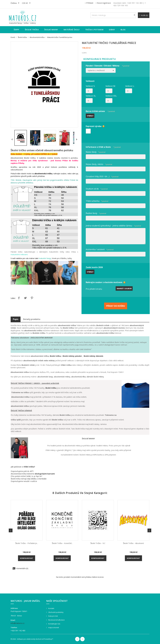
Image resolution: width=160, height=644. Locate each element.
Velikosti (90, 81)
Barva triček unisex (100, 111)
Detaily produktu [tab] (32, 319)
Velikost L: (130, 86)
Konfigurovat (27, 558)
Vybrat (90, 116)
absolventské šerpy (45, 377)
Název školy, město (99, 164)
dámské (99, 356)
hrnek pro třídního (59, 258)
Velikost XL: (91, 96)
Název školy (95, 152)
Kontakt (51, 608)
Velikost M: (110, 86)
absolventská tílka (78, 377)
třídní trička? (29, 467)
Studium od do (97, 188)
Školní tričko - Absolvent (133, 543)
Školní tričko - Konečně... (62, 543)
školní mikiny (69, 356)
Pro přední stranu (94, 289)
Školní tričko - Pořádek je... (27, 543)
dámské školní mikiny (95, 377)
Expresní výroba (94, 126)
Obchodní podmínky (56, 612)
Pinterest (32, 298)
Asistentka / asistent (100, 249)
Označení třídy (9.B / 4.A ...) (102, 176)
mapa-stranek (53, 627)
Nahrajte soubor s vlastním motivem (104, 282)
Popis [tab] (16, 319)
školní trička (55, 356)
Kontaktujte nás (54, 624)
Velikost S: (90, 86)
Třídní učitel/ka (97, 201)
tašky (70, 258)
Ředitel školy (96, 213)
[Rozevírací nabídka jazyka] (15, 3)
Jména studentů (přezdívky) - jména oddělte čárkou (113, 225)
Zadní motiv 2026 (94, 267)
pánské (79, 356)
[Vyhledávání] (113, 15)
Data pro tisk (53, 616)
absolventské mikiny (62, 377)
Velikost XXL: (111, 96)
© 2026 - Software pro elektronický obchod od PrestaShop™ (32, 639)
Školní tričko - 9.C (98, 543)
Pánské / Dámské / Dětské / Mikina (107, 65)
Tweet (25, 298)
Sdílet (19, 298)
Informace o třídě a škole (103, 147)
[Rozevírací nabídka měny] (27, 3)
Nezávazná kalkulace (56, 620)
